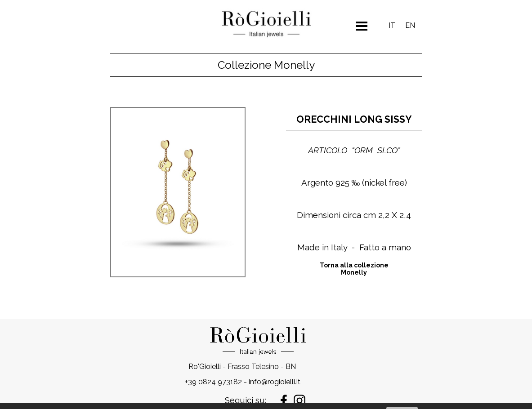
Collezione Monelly (266, 65)
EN (410, 25)
